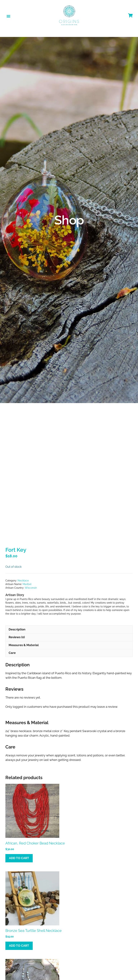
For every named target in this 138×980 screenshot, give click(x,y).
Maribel (27, 552)
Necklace (23, 549)
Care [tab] (12, 621)
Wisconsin (31, 556)
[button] (8, 16)
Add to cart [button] (19, 826)
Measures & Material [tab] (24, 613)
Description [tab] (17, 597)
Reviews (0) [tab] (17, 605)
